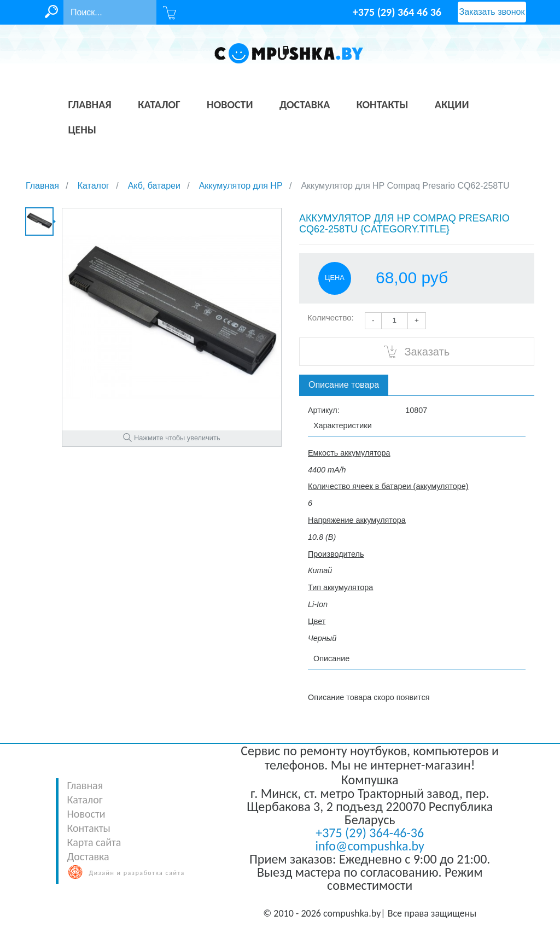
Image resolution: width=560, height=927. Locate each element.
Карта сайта (94, 842)
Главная (85, 785)
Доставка (88, 856)
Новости (86, 814)
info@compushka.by (370, 846)
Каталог (84, 800)
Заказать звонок (492, 12)
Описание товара (344, 385)
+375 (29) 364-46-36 (370, 833)
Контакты (88, 828)
